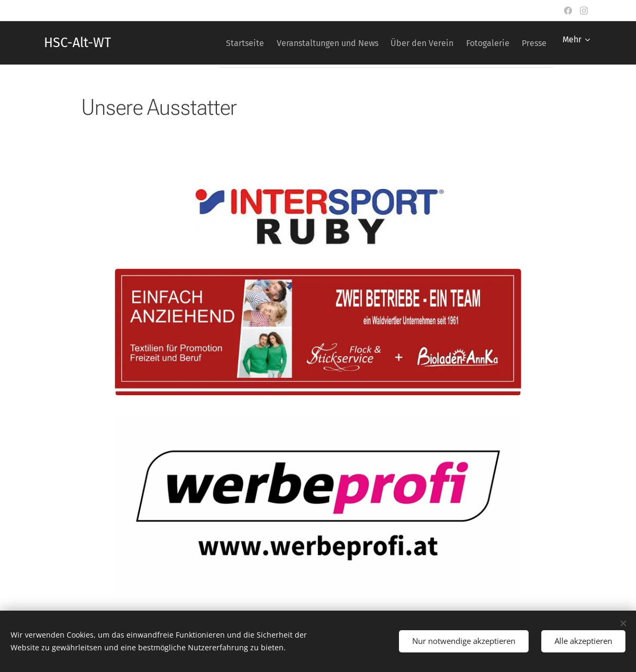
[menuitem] (215, 43)
